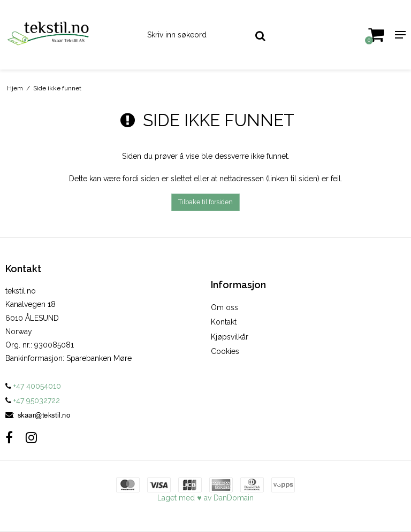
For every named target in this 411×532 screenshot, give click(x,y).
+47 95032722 (33, 400)
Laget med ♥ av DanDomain (205, 498)
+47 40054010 (33, 386)
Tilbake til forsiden (205, 202)
